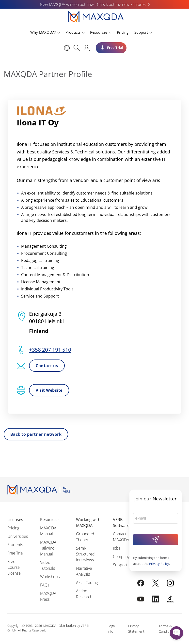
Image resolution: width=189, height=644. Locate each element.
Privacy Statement (136, 629)
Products (73, 32)
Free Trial (16, 553)
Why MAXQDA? (43, 32)
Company (121, 556)
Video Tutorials (47, 565)
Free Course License (14, 567)
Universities (18, 536)
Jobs (117, 548)
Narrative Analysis (84, 571)
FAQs (45, 585)
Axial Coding (87, 583)
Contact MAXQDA (121, 537)
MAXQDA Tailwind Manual (48, 548)
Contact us (47, 366)
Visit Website (49, 390)
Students (15, 545)
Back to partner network (36, 434)
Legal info (111, 629)
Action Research (84, 594)
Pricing (123, 32)
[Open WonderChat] (176, 633)
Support (141, 32)
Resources (99, 32)
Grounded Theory (85, 537)
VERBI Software (121, 523)
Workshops (50, 577)
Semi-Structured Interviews (85, 554)
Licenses (15, 520)
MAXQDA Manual (48, 531)
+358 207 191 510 (50, 350)
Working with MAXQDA (88, 523)
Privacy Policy (159, 564)
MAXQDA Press (48, 596)
